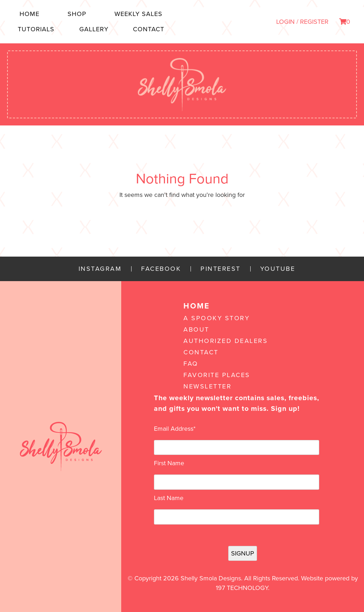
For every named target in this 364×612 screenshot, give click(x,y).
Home (30, 14)
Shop (77, 14)
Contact (149, 29)
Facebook (161, 269)
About (196, 329)
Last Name (169, 498)
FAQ (191, 364)
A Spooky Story (216, 318)
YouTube (278, 269)
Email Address (175, 429)
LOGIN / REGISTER (302, 22)
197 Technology (242, 588)
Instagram (100, 269)
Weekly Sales (138, 14)
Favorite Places (217, 375)
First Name (169, 463)
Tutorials (36, 29)
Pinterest (221, 269)
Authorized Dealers (226, 341)
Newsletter (207, 386)
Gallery (94, 29)
